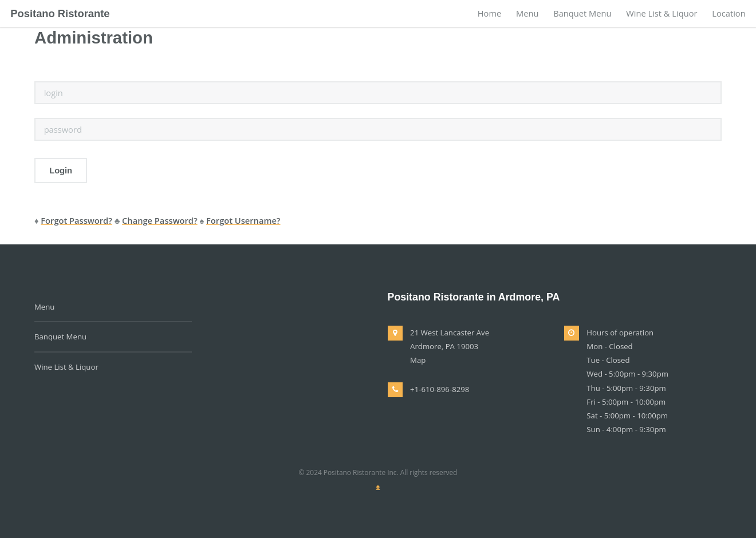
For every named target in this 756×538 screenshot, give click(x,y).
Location (729, 13)
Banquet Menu (582, 13)
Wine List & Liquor (661, 13)
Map (418, 360)
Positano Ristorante (60, 13)
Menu (527, 13)
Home (489, 13)
